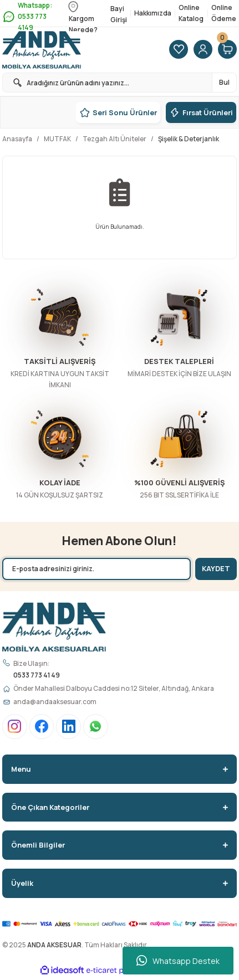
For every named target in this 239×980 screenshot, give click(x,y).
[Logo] (42, 50)
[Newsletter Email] (96, 569)
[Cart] (227, 50)
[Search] (119, 83)
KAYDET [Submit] (216, 568)
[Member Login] (203, 50)
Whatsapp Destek (178, 961)
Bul (224, 82)
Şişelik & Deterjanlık (189, 139)
